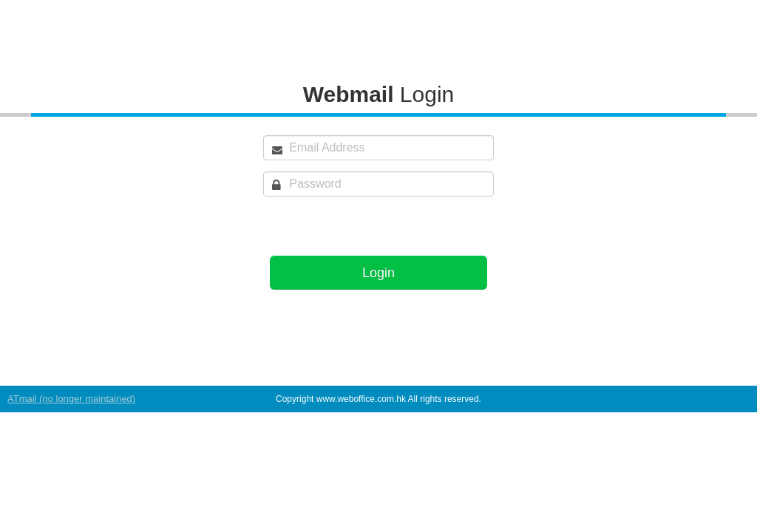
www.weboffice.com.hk (361, 399)
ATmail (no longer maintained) (71, 399)
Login (378, 273)
